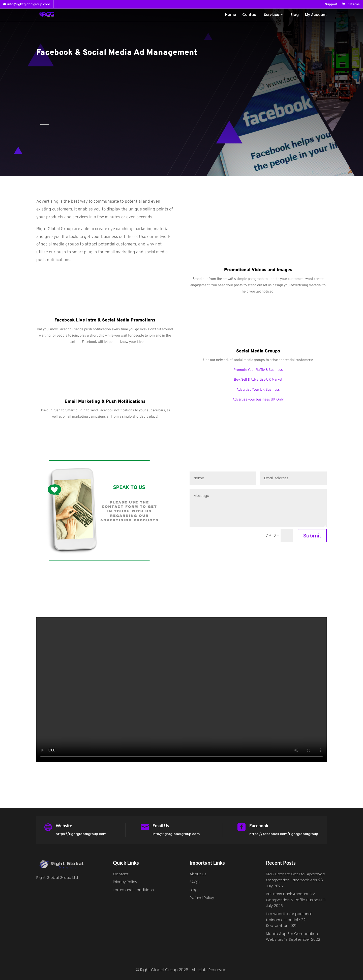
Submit (312, 536)
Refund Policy (202, 898)
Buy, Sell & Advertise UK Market (258, 380)
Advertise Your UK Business (258, 390)
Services (271, 15)
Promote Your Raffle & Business (258, 370)
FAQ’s (195, 882)
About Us (198, 874)
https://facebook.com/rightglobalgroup (284, 834)
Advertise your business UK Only (258, 400)
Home (231, 15)
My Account (316, 15)
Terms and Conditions (133, 890)
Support (331, 5)
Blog (295, 15)
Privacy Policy (125, 882)
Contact (250, 15)
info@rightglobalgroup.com (176, 834)
